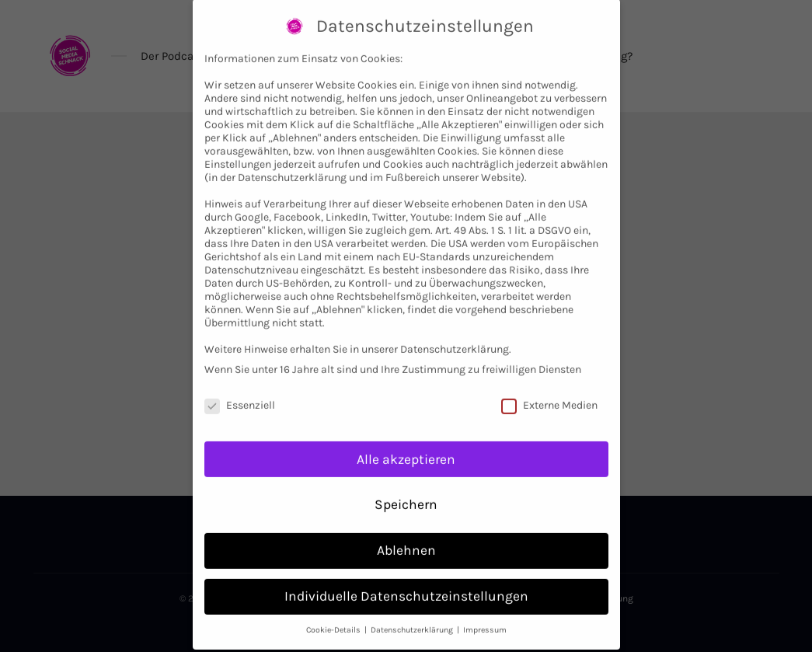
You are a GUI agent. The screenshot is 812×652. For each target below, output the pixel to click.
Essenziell (240, 390)
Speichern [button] (406, 490)
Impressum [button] (485, 615)
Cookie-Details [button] (335, 615)
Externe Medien (549, 390)
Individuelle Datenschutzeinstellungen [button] (406, 581)
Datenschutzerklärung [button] (413, 615)
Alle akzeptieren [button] (406, 444)
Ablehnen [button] (406, 535)
